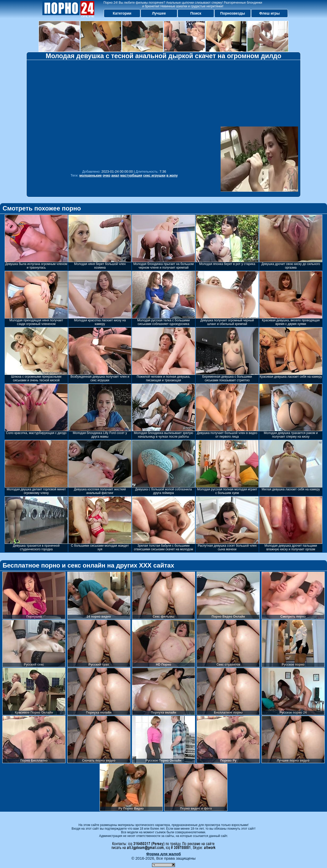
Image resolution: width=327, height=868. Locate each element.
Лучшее (159, 13)
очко (107, 175)
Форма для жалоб (163, 854)
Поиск (196, 13)
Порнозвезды (233, 13)
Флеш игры (270, 13)
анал (115, 175)
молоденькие (90, 175)
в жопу (172, 175)
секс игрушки (154, 175)
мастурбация (131, 175)
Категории (122, 13)
